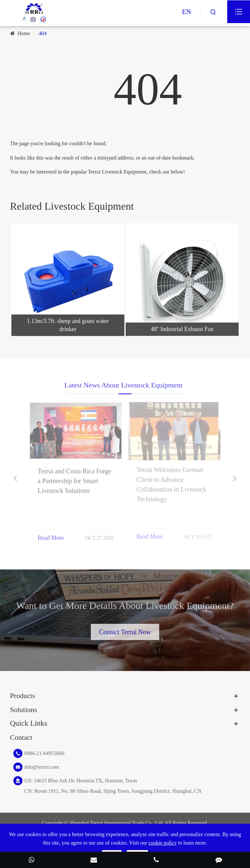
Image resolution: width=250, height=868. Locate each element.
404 (43, 33)
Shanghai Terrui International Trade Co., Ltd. (116, 823)
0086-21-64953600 (44, 753)
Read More (51, 535)
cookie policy (163, 843)
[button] (15, 478)
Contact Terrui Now (125, 630)
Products (23, 696)
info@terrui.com (42, 767)
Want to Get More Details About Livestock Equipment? (125, 607)
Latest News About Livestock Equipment (124, 387)
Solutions (24, 710)
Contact (21, 737)
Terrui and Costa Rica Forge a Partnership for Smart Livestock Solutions (75, 478)
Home (24, 33)
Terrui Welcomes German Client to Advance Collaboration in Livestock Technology (171, 482)
